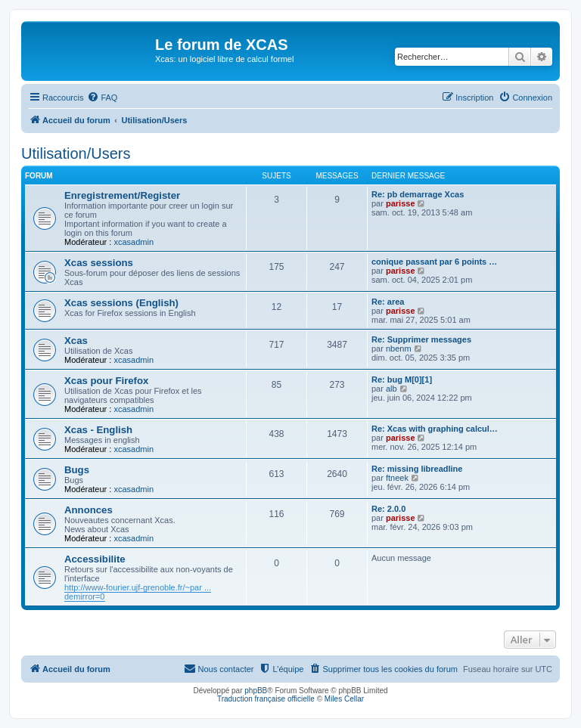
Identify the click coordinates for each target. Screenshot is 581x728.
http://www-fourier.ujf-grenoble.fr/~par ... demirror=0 (138, 592)
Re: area (388, 302)
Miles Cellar (344, 699)
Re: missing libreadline (417, 469)
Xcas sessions (99, 263)
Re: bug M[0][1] (402, 379)
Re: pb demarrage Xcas (418, 194)
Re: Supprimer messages (421, 339)
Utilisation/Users (76, 153)
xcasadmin (134, 242)
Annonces (89, 510)
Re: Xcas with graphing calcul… (435, 429)
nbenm (399, 349)
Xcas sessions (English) (121, 303)
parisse (401, 203)
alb (391, 389)
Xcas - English (98, 430)
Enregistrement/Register (122, 195)
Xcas (76, 341)
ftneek (397, 478)
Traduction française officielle (266, 699)
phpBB (256, 691)
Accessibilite (95, 559)
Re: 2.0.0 (388, 509)
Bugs (77, 470)
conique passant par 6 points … (434, 262)
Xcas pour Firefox (106, 381)
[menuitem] (102, 98)
